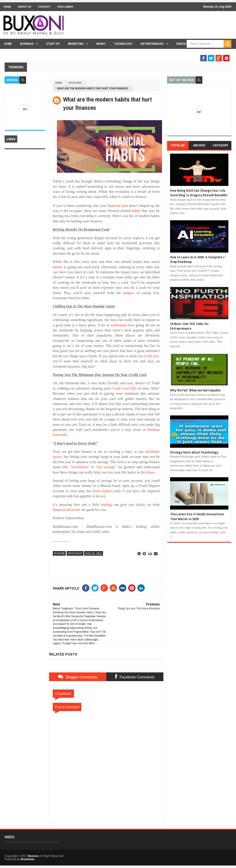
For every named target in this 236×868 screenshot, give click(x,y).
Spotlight (75, 83)
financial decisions (67, 510)
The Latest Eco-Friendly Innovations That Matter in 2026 (197, 516)
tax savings (106, 467)
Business (27, 44)
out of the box (148, 356)
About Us (25, 7)
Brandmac (28, 859)
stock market (102, 491)
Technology (123, 44)
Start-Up (53, 44)
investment (80, 467)
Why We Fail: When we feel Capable (195, 390)
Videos (181, 44)
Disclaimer (65, 7)
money (58, 267)
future (150, 472)
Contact (44, 7)
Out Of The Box (205, 53)
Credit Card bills (124, 388)
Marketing (76, 44)
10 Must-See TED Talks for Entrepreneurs (189, 326)
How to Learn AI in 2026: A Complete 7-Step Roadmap (198, 259)
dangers (129, 293)
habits (136, 211)
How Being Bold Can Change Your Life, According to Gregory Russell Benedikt (199, 193)
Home (7, 7)
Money (101, 44)
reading (106, 505)
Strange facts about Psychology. (194, 452)
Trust (82, 425)
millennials (119, 325)
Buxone (59, 553)
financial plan (118, 206)
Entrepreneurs (152, 44)
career (127, 238)
